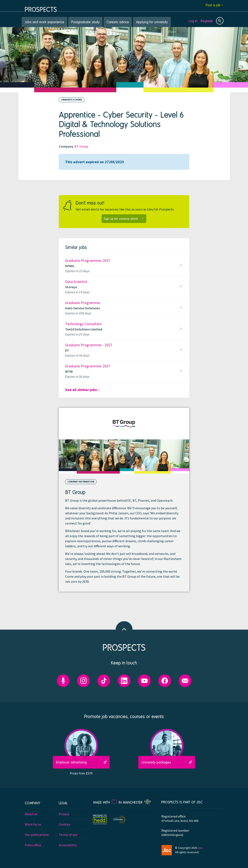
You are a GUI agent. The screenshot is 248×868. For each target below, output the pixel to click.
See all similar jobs (81, 390)
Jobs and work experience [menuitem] (44, 22)
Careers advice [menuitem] (118, 22)
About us (31, 814)
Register (207, 21)
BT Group (81, 146)
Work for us (33, 824)
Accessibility (68, 845)
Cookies (64, 824)
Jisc (200, 848)
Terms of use (68, 835)
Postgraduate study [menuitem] (85, 22)
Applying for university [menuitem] (152, 22)
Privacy (64, 814)
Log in (193, 21)
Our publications (37, 835)
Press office (33, 845)
